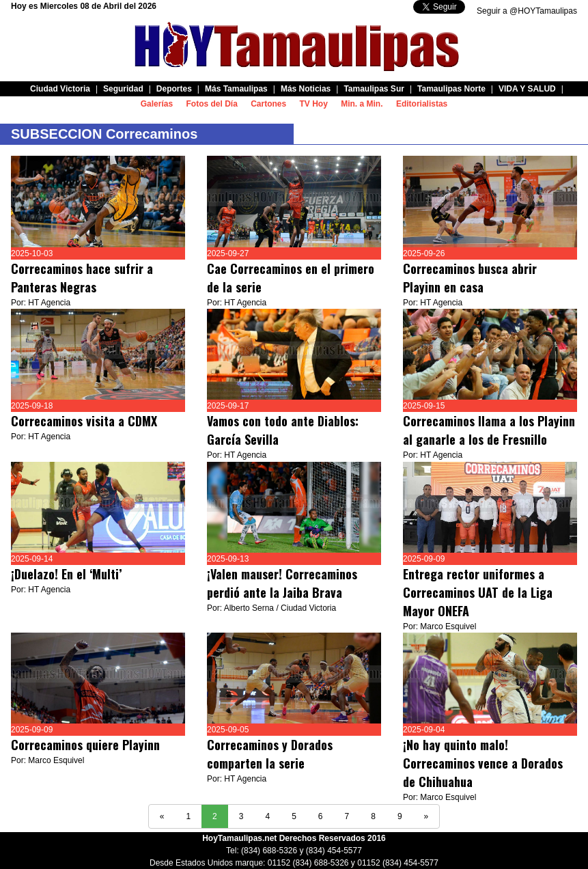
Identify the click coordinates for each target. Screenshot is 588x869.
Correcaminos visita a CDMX (84, 421)
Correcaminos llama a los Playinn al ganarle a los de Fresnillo (489, 430)
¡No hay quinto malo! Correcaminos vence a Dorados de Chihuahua (483, 763)
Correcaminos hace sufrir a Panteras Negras (82, 278)
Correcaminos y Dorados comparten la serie (270, 754)
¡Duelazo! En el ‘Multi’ (68, 574)
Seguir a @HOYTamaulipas (527, 11)
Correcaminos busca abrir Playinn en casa (470, 278)
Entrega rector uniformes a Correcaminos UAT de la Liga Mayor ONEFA (478, 592)
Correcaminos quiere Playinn (85, 745)
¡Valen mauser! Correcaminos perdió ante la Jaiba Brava (282, 583)
